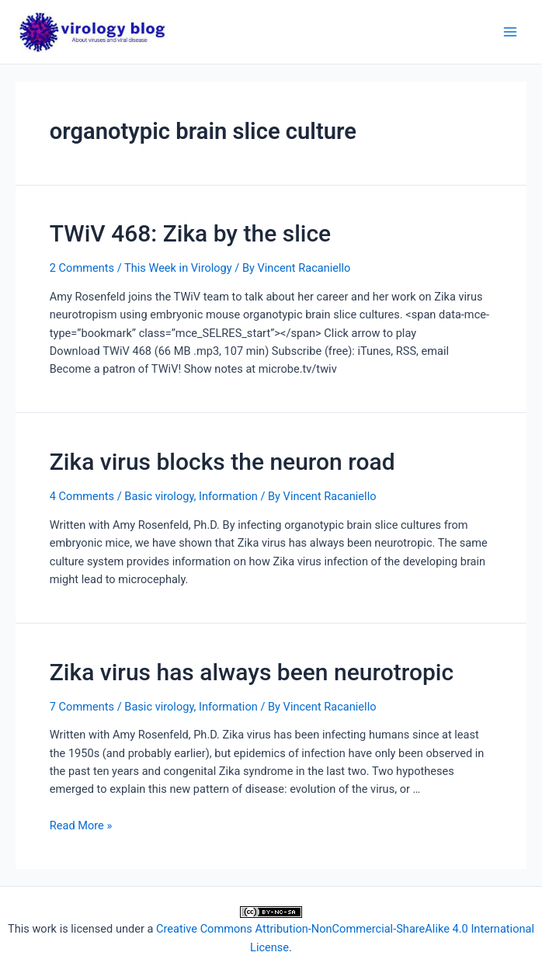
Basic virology (159, 496)
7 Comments (82, 707)
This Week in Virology (178, 268)
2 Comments (82, 268)
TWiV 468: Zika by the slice (190, 233)
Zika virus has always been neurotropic (252, 672)
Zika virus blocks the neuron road (222, 462)
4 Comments (82, 496)
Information (228, 496)
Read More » (81, 825)
